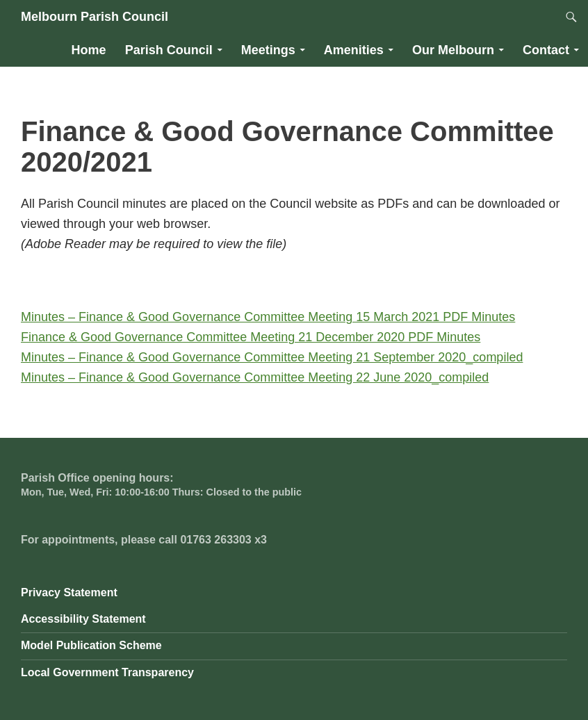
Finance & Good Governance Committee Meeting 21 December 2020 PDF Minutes (251, 337)
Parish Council (169, 50)
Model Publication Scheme (91, 645)
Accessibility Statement (83, 619)
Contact (546, 50)
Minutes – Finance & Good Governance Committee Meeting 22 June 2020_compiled (255, 377)
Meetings (268, 50)
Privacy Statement (69, 592)
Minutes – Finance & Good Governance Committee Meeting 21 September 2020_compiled (272, 357)
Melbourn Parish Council (95, 17)
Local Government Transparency (107, 672)
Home (89, 50)
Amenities (354, 50)
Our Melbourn (453, 50)
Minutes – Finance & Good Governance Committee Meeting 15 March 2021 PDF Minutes (268, 317)
